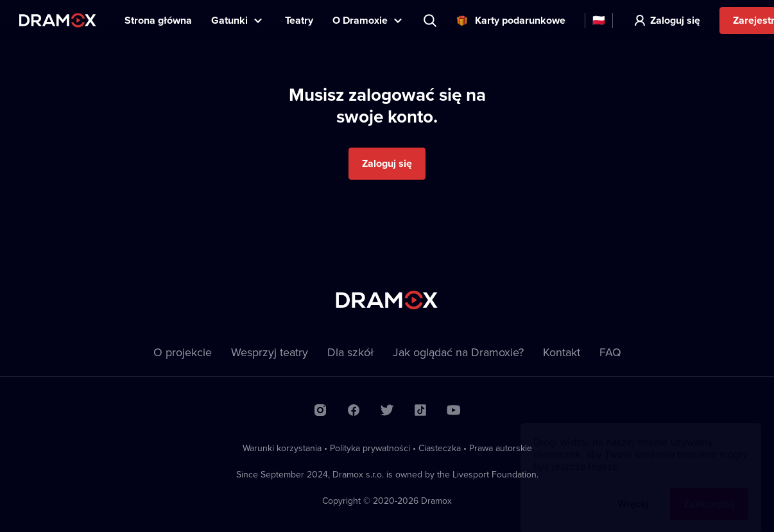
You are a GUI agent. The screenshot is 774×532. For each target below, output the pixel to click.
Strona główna (158, 20)
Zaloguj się (675, 20)
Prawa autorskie (501, 448)
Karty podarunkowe (520, 20)
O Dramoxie (360, 20)
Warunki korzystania (282, 448)
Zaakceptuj (709, 491)
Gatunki (229, 20)
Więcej (633, 491)
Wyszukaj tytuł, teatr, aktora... (431, 21)
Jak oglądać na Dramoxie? (458, 352)
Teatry (299, 20)
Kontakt (562, 352)
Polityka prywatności (370, 448)
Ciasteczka (440, 448)
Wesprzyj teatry (270, 352)
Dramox (58, 20)
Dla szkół (350, 352)
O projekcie (183, 352)
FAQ (610, 352)
